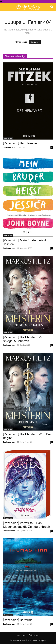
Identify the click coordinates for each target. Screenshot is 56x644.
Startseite (35, 42)
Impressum (21, 635)
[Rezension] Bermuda (18, 620)
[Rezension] (8, 138)
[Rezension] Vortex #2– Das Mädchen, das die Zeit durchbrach (27, 525)
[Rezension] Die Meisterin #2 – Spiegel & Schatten (24, 339)
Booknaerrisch (9, 147)
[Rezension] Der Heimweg (21, 143)
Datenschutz (34, 635)
